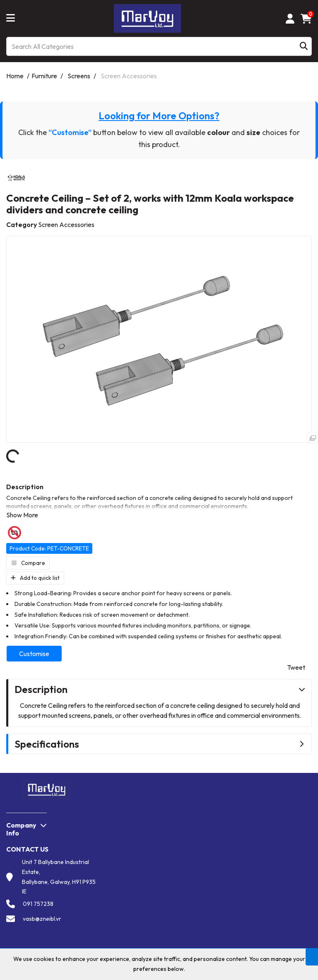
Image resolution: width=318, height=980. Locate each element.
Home (15, 76)
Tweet (296, 667)
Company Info (21, 829)
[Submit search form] (304, 47)
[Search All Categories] (159, 46)
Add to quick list (35, 578)
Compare (28, 563)
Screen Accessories (129, 76)
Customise (34, 654)
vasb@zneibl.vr (42, 919)
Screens (79, 76)
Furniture (44, 76)
